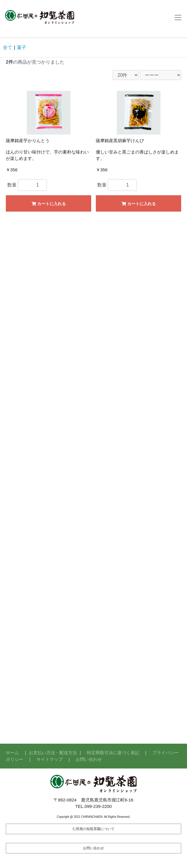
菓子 (22, 47)
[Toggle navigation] (178, 18)
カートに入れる (48, 204)
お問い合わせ (89, 759)
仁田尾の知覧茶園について (93, 829)
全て (8, 47)
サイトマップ (50, 759)
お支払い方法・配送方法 (53, 753)
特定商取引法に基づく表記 (113, 753)
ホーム (12, 753)
